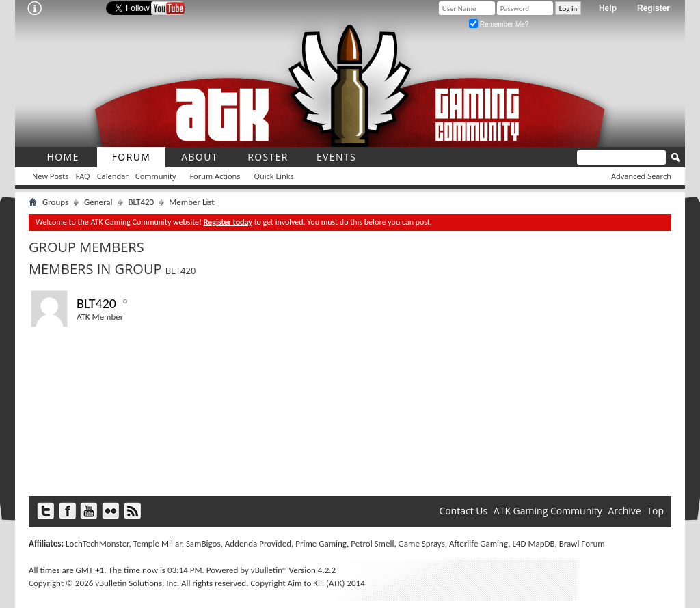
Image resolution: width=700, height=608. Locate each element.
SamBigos (203, 543)
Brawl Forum (582, 543)
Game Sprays (422, 543)
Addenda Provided (258, 543)
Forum (132, 157)
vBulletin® (269, 570)
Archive (624, 511)
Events (336, 157)
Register (654, 8)
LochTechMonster (97, 543)
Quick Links (274, 176)
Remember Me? (499, 24)
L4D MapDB (533, 543)
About (200, 157)
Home (63, 157)
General (98, 202)
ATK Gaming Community (548, 511)
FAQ (82, 176)
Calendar (113, 176)
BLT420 (142, 202)
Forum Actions (215, 176)
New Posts (50, 176)
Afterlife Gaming (479, 543)
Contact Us (463, 511)
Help (608, 8)
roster (268, 157)
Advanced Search (641, 176)
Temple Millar (158, 543)
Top (655, 511)
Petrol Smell (372, 543)
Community (156, 176)
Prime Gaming (321, 543)
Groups (55, 202)
